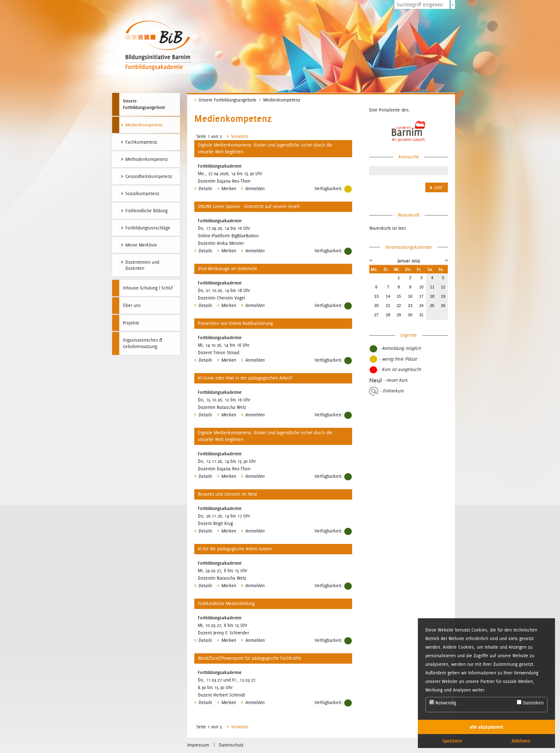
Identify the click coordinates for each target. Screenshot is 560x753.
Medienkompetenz (282, 100)
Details (205, 189)
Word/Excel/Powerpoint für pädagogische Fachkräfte (250, 658)
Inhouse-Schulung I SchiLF (148, 288)
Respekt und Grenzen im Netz (227, 494)
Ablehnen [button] (521, 741)
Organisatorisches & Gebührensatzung (143, 343)
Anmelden (255, 189)
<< (371, 260)
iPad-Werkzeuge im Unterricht (227, 269)
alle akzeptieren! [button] (486, 727)
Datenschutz (231, 745)
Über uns (132, 305)
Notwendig (443, 703)
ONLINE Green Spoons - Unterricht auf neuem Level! (249, 206)
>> (446, 260)
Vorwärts (237, 136)
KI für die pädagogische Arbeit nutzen (235, 549)
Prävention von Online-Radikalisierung (235, 323)
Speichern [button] (452, 741)
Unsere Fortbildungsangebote (144, 104)
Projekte (131, 323)
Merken (229, 189)
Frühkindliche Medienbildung (226, 603)
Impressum (198, 745)
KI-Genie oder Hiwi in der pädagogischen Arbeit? (245, 378)
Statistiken (530, 703)
